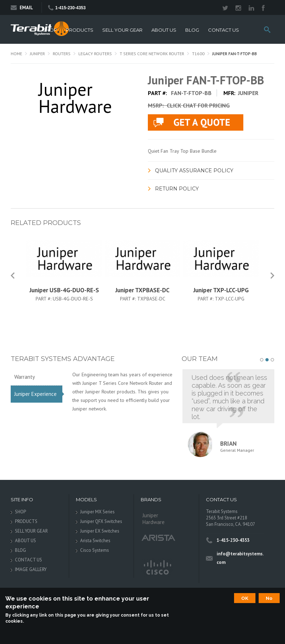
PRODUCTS (80, 30)
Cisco (157, 568)
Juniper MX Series (97, 512)
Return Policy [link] (177, 189)
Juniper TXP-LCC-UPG (221, 290)
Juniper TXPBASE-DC (142, 290)
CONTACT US (224, 30)
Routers (62, 54)
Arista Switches (95, 541)
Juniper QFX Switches (101, 521)
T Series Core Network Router (152, 54)
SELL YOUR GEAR (122, 30)
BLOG (192, 30)
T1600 (198, 54)
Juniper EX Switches (100, 531)
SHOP (50, 30)
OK (245, 598)
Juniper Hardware (154, 519)
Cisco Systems (95, 550)
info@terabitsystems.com (240, 558)
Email (22, 8)
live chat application (196, 122)
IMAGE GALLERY (31, 569)
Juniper (37, 54)
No (269, 598)
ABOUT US (164, 30)
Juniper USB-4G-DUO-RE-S (64, 290)
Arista (159, 537)
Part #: (44, 299)
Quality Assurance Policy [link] (194, 171)
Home (16, 54)
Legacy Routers (95, 54)
